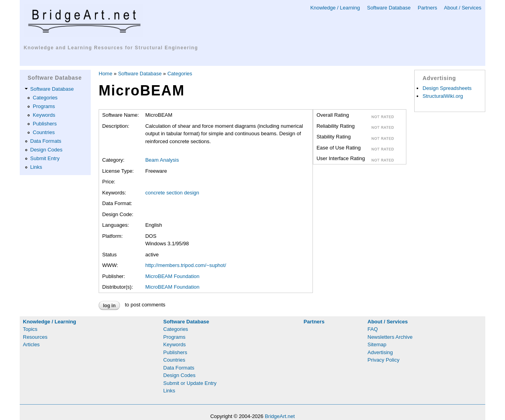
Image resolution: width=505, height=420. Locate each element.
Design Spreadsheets (447, 88)
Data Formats (46, 141)
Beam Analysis (162, 160)
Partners (427, 8)
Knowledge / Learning (335, 8)
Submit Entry (45, 158)
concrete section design (172, 193)
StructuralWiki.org (443, 96)
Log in (109, 306)
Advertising (380, 352)
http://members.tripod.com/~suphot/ (186, 265)
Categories (45, 98)
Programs (44, 106)
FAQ (373, 329)
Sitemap (377, 344)
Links (36, 167)
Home (106, 74)
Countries (44, 132)
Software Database (389, 8)
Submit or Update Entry (190, 383)
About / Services (463, 8)
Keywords (44, 115)
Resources (35, 337)
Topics (30, 329)
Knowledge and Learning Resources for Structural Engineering (111, 48)
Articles (31, 344)
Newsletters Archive (390, 337)
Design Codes (47, 150)
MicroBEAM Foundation (172, 276)
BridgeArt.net (280, 416)
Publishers (45, 124)
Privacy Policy (384, 360)
